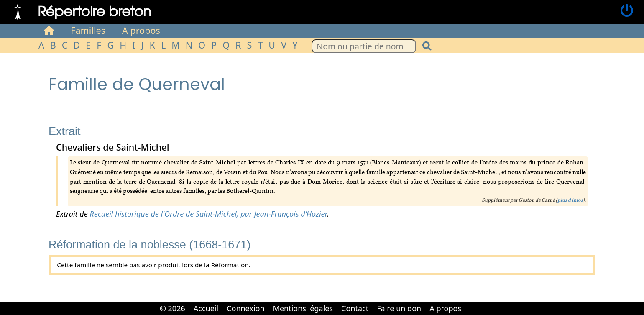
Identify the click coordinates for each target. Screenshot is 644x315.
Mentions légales (303, 308)
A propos (141, 30)
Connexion (246, 308)
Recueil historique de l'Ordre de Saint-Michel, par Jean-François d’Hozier (208, 214)
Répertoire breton (95, 11)
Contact (355, 308)
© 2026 (172, 308)
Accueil (206, 308)
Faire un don (399, 308)
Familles (88, 30)
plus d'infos (570, 200)
